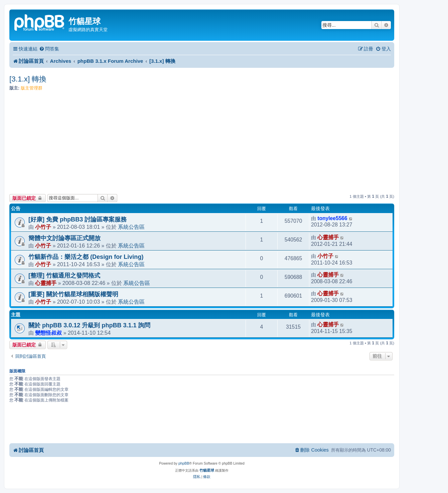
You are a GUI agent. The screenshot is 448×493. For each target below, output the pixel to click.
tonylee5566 (332, 218)
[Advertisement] (202, 144)
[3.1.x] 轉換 (28, 79)
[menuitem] (49, 49)
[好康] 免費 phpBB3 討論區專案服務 (78, 219)
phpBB (184, 463)
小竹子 (43, 227)
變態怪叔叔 (48, 333)
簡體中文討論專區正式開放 (64, 238)
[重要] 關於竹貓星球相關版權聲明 (73, 294)
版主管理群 (32, 88)
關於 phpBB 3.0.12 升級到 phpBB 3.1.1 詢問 (89, 325)
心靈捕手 (328, 237)
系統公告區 (131, 227)
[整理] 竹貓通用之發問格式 (64, 276)
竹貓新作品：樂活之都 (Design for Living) (86, 257)
